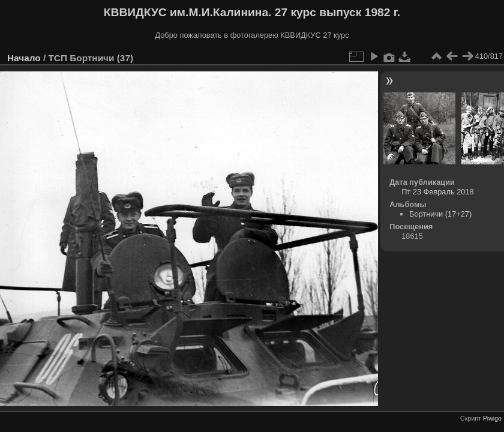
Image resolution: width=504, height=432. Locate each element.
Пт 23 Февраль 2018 (437, 192)
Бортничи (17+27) (440, 214)
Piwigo (492, 418)
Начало (24, 58)
